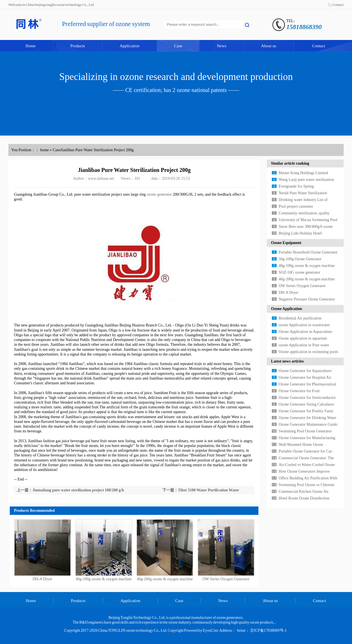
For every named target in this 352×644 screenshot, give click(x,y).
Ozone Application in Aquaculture (306, 332)
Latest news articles (287, 361)
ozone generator (159, 194)
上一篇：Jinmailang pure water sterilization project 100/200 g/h (70, 490)
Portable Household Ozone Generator (308, 252)
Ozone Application (286, 309)
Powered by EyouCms (201, 630)
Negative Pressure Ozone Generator (307, 299)
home (45, 150)
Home (31, 46)
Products (78, 46)
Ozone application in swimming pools (309, 352)
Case (178, 46)
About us (269, 46)
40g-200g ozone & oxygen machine (165, 579)
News (222, 46)
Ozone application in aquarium (303, 338)
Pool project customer (296, 206)
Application (129, 46)
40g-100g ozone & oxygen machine (104, 579)
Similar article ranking (290, 163)
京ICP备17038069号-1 (268, 630)
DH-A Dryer (42, 579)
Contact (338, 5)
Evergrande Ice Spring (296, 186)
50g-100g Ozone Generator (300, 259)
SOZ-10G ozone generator (300, 272)
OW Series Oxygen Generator (226, 579)
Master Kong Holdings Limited (303, 173)
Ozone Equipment (286, 243)
